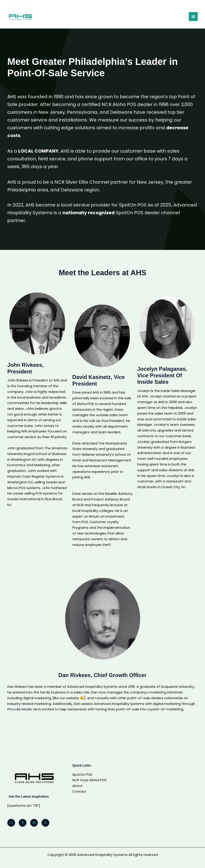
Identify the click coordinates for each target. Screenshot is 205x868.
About (78, 786)
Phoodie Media (20, 709)
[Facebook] (23, 823)
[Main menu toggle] (193, 17)
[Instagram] (11, 823)
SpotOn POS (82, 775)
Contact (79, 791)
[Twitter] (45, 823)
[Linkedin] (34, 823)
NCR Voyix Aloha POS (89, 780)
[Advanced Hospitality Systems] (21, 17)
